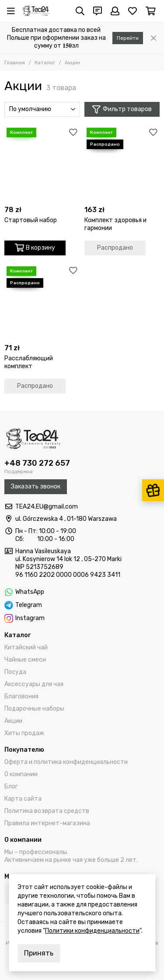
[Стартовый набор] (42, 163)
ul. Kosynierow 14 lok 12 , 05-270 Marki (68, 559)
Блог (11, 786)
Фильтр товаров (122, 110)
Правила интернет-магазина (47, 823)
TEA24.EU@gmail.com (47, 507)
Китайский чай (26, 647)
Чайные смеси (25, 660)
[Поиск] (80, 11)
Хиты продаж (24, 733)
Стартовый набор (31, 220)
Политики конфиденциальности (92, 931)
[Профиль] (115, 11)
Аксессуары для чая (34, 684)
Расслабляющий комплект (29, 362)
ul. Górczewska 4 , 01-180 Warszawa (66, 519)
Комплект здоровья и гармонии (115, 224)
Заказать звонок (36, 487)
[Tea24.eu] (36, 11)
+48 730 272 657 (37, 463)
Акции (13, 721)
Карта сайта (23, 799)
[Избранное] (133, 11)
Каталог (45, 63)
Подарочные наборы (34, 709)
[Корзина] (151, 11)
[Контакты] (98, 11)
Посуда (15, 672)
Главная (15, 63)
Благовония (21, 696)
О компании (21, 774)
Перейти (128, 38)
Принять (39, 953)
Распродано (115, 248)
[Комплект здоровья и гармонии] (122, 163)
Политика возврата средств (47, 811)
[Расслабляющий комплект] (42, 302)
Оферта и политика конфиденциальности (66, 762)
